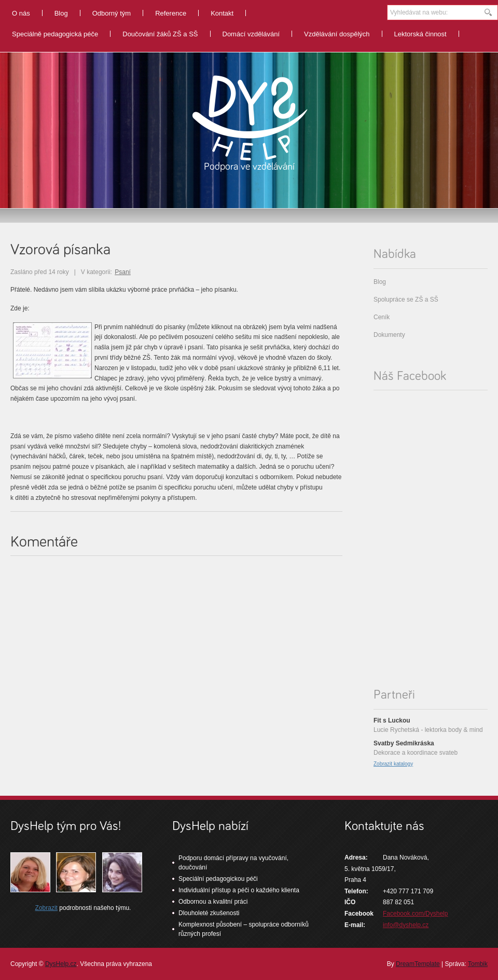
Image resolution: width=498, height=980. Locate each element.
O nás (21, 13)
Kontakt (222, 13)
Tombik (478, 964)
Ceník (382, 317)
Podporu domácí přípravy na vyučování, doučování (233, 863)
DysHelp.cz (61, 964)
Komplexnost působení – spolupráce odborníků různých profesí (244, 929)
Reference (171, 13)
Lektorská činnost (420, 34)
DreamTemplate (418, 964)
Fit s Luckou (392, 720)
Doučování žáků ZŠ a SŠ (160, 34)
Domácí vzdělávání (251, 34)
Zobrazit (46, 908)
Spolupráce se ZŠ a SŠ (406, 300)
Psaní (123, 272)
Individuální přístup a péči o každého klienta (239, 890)
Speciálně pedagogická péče (55, 34)
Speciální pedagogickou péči (218, 879)
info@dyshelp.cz (406, 925)
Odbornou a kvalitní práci (213, 902)
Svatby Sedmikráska (404, 743)
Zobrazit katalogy (393, 764)
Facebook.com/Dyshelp (415, 914)
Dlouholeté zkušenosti (209, 913)
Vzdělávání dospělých (337, 34)
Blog (61, 13)
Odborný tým (112, 13)
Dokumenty (389, 335)
